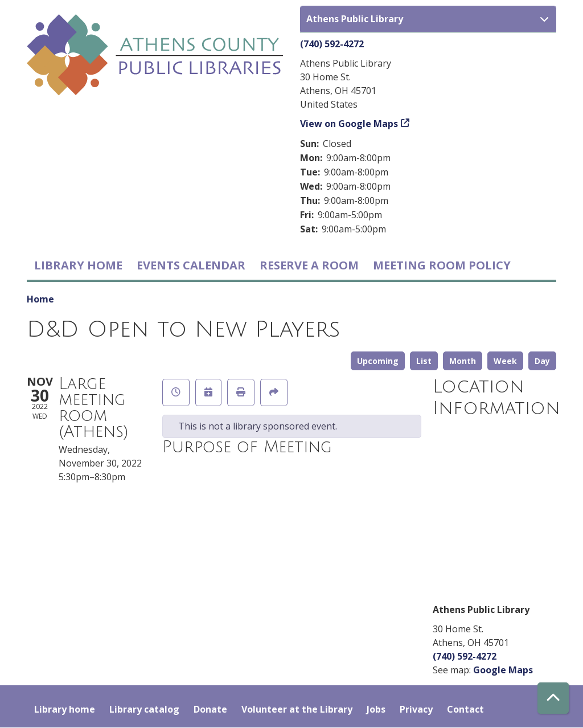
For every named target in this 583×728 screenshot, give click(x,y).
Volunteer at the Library (297, 709)
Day (542, 361)
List (424, 361)
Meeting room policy (442, 265)
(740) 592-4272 (332, 44)
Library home (78, 265)
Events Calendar (191, 265)
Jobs (376, 709)
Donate (210, 709)
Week (505, 361)
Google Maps (503, 670)
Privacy (416, 709)
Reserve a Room (309, 265)
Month (463, 361)
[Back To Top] (553, 698)
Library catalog (144, 709)
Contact (465, 709)
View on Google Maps (349, 124)
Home (40, 299)
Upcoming (378, 361)
